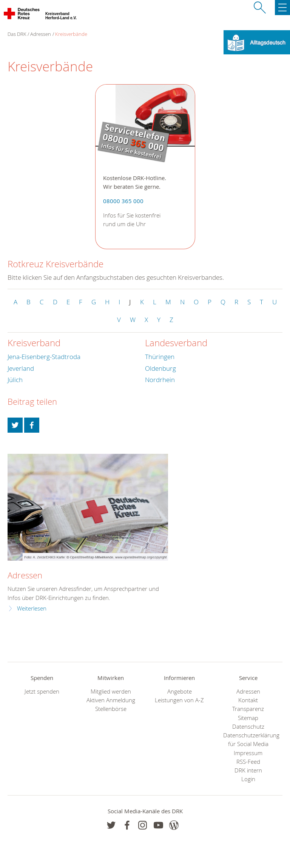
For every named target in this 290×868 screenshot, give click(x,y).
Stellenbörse (111, 709)
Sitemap (248, 718)
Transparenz (248, 709)
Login (248, 779)
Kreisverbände (71, 34)
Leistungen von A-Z (179, 700)
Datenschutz (248, 727)
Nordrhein (160, 380)
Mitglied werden (111, 691)
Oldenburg (160, 368)
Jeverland (21, 368)
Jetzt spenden (42, 691)
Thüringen (160, 357)
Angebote (180, 691)
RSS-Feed (248, 762)
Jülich (15, 380)
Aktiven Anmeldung (111, 700)
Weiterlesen (32, 608)
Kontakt (248, 700)
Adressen (41, 34)
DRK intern (248, 770)
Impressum (248, 753)
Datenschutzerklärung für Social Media (248, 740)
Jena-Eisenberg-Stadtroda (44, 357)
